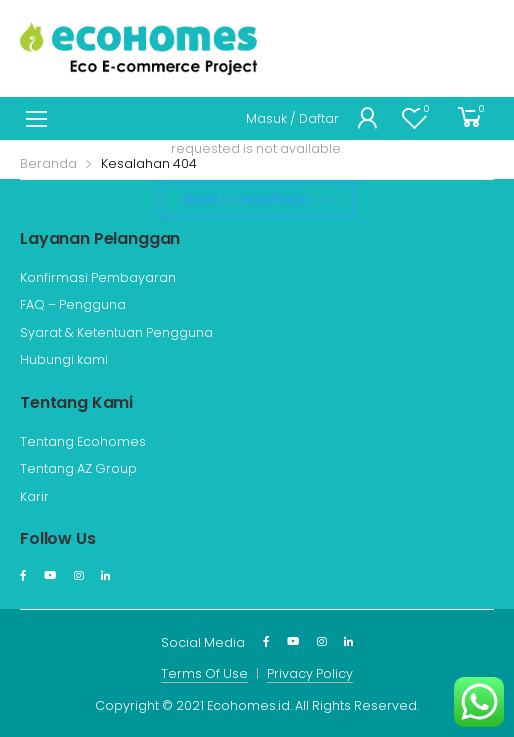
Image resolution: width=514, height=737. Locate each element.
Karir (34, 496)
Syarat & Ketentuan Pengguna (116, 332)
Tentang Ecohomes (83, 441)
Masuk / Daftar (292, 118)
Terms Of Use (204, 673)
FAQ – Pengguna (73, 304)
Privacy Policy (310, 673)
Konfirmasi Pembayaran (98, 277)
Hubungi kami (64, 359)
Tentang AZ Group (78, 468)
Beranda (48, 163)
